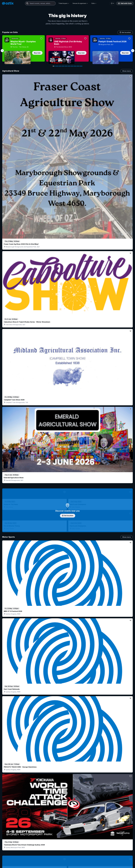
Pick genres (67, 576)
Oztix (94, 3)
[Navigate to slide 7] (62, 66)
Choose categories (67, 425)
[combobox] (40, 3)
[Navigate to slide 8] (64, 66)
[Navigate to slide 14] (73, 66)
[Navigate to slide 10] (67, 66)
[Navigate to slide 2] (55, 66)
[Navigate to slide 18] (79, 66)
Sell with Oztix (125, 3)
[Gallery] (67, 51)
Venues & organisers (80, 3)
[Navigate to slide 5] (59, 66)
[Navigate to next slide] (133, 51)
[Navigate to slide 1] (53, 66)
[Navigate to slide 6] (61, 66)
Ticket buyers (64, 3)
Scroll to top (67, 857)
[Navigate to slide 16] (76, 66)
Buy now (37, 53)
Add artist (67, 244)
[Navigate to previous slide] (2, 51)
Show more (127, 71)
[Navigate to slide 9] (65, 66)
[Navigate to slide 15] (74, 66)
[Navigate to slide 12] (70, 66)
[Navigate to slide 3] (56, 66)
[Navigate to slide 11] (68, 66)
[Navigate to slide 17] (77, 66)
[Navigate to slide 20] (82, 66)
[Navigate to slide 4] (58, 66)
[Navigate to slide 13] (71, 66)
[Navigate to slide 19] (80, 66)
